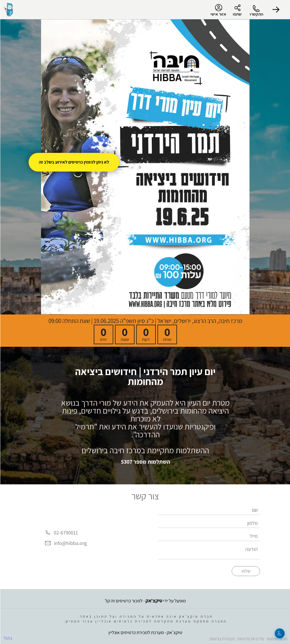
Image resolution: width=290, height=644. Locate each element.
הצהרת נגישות (222, 639)
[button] (276, 10)
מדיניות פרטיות (250, 639)
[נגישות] (279, 633)
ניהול (8, 638)
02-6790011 (66, 533)
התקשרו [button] (256, 14)
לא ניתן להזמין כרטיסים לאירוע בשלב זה (74, 162)
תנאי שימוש (277, 639)
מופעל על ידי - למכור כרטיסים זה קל (145, 601)
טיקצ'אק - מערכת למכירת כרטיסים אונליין (145, 632)
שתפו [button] (237, 14)
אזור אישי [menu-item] (218, 10)
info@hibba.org (70, 543)
